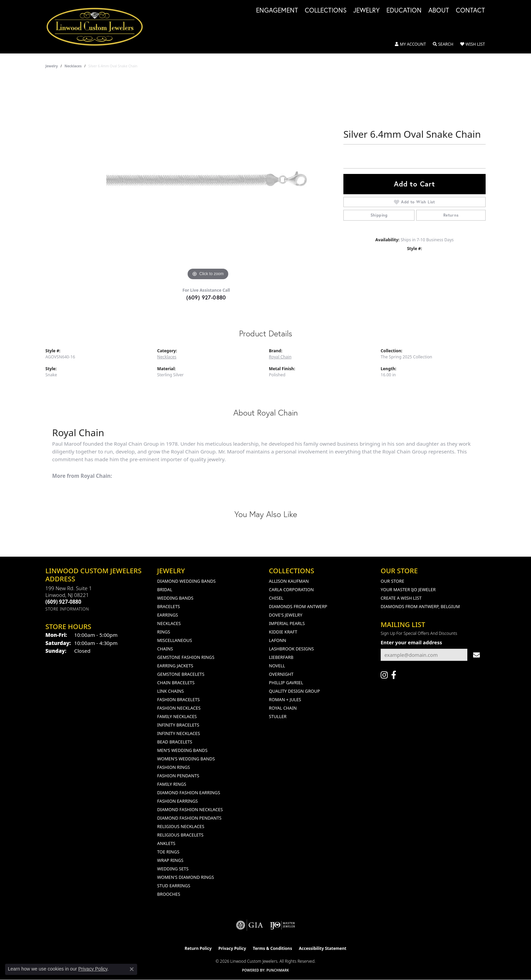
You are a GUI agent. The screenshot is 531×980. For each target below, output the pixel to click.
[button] (410, 44)
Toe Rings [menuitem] (168, 852)
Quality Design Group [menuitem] (294, 691)
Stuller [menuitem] (278, 716)
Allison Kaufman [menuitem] (289, 581)
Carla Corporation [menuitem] (291, 589)
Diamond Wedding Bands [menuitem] (186, 581)
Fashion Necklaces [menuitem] (179, 708)
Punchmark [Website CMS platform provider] (278, 970)
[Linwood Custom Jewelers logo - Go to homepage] (98, 27)
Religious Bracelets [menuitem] (180, 835)
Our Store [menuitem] (392, 581)
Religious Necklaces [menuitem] (181, 826)
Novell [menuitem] (277, 666)
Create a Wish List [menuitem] (401, 598)
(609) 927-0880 (206, 297)
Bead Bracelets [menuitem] (175, 742)
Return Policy (198, 948)
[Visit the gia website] (250, 925)
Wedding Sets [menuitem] (173, 869)
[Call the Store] (63, 602)
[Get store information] (67, 609)
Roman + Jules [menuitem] (285, 699)
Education (404, 10)
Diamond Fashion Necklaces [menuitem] (190, 809)
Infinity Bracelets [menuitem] (178, 725)
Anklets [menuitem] (166, 843)
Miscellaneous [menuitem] (175, 640)
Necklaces (73, 66)
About (439, 10)
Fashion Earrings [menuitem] (177, 801)
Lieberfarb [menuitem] (281, 657)
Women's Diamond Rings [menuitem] (186, 877)
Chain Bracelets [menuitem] (176, 683)
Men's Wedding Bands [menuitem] (182, 750)
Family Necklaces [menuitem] (177, 716)
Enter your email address (411, 642)
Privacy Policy (232, 948)
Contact (470, 10)
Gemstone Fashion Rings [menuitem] (186, 657)
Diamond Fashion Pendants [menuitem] (189, 818)
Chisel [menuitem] (276, 598)
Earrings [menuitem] (168, 615)
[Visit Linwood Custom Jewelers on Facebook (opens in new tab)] (394, 675)
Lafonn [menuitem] (278, 640)
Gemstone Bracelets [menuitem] (181, 674)
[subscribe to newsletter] (476, 655)
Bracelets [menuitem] (168, 606)
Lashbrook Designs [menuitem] (291, 649)
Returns (451, 215)
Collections (326, 10)
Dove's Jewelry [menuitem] (286, 615)
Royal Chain (280, 357)
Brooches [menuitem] (169, 894)
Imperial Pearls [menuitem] (287, 623)
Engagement (277, 10)
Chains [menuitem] (165, 649)
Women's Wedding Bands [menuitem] (186, 759)
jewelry (52, 66)
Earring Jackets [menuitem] (175, 666)
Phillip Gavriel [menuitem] (286, 683)
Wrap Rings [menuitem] (170, 860)
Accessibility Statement (322, 948)
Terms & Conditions (273, 948)
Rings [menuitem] (164, 632)
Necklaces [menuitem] (169, 623)
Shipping (379, 215)
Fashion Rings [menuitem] (174, 767)
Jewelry (366, 10)
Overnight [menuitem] (281, 674)
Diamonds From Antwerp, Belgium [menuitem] (420, 606)
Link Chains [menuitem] (171, 691)
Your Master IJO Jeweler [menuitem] (408, 589)
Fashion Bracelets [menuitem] (178, 699)
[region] (208, 180)
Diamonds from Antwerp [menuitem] (298, 606)
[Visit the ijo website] (283, 925)
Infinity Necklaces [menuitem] (179, 733)
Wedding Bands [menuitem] (175, 598)
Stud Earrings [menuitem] (174, 886)
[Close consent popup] (132, 969)
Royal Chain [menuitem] (283, 708)
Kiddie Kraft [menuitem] (283, 632)
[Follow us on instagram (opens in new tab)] (384, 675)
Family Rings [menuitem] (172, 784)
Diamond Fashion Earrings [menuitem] (189, 793)
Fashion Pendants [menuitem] (178, 776)
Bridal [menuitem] (165, 589)
